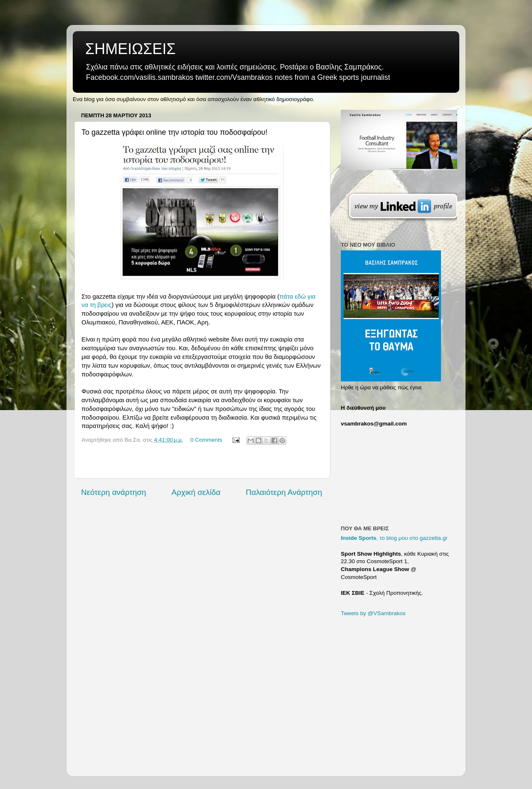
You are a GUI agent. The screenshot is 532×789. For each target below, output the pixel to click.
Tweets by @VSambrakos (373, 613)
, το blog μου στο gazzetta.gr (394, 538)
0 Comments (206, 440)
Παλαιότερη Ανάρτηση (284, 492)
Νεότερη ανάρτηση (114, 492)
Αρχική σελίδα (196, 492)
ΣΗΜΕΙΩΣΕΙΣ (131, 49)
